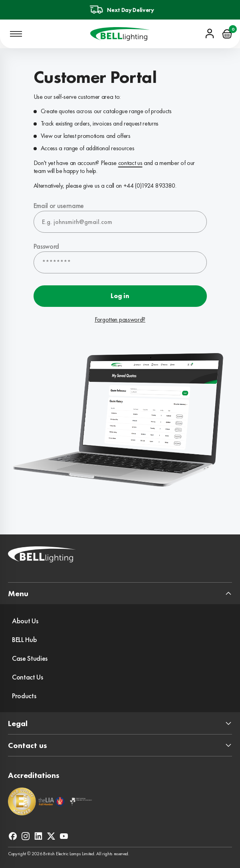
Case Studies (30, 658)
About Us (25, 621)
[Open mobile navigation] (16, 34)
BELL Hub (24, 639)
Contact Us (28, 677)
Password (46, 246)
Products (24, 696)
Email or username (59, 205)
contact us (130, 163)
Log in (120, 296)
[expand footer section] (120, 593)
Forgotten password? (120, 320)
